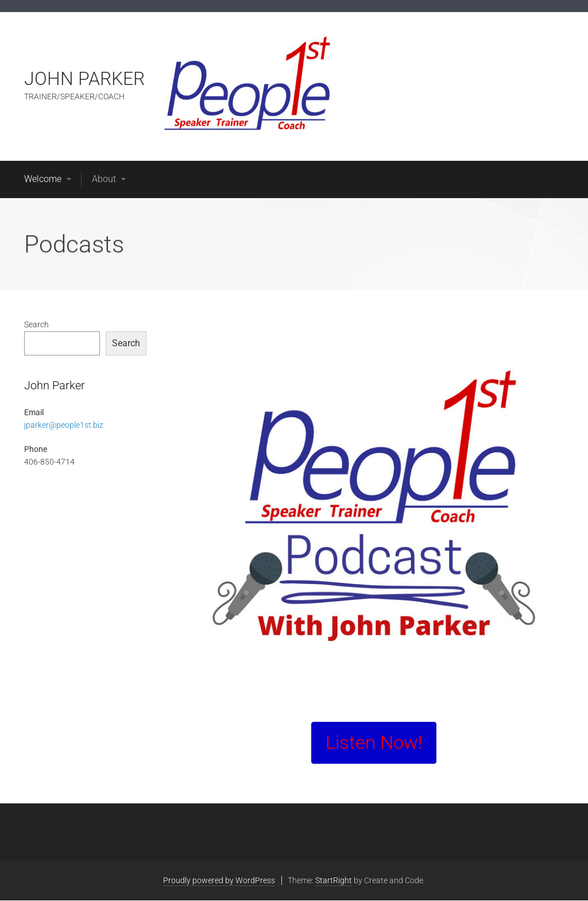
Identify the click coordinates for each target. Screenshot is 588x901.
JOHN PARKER (84, 79)
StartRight (334, 880)
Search (36, 324)
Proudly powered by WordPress (219, 880)
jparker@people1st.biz (64, 425)
